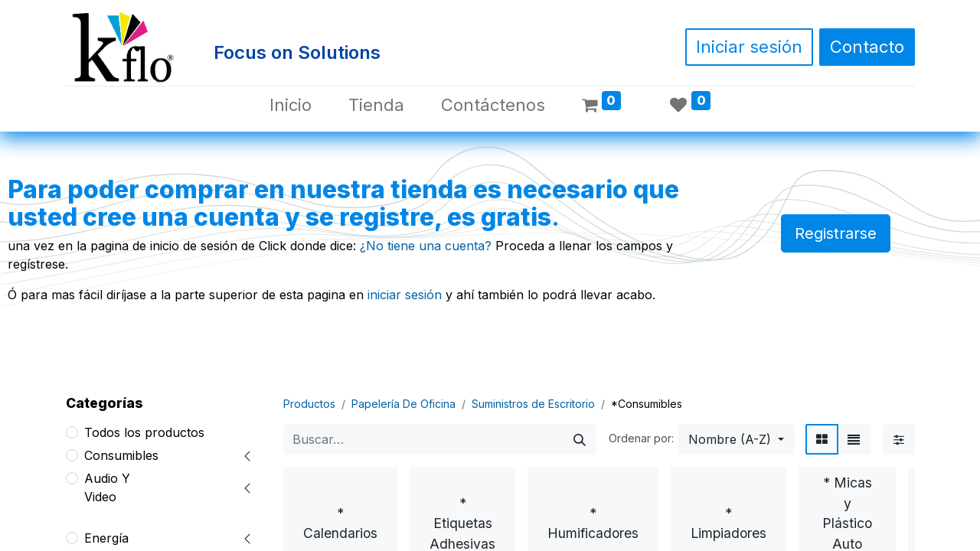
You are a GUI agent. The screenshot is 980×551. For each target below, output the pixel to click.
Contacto (867, 47)
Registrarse (836, 233)
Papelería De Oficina (403, 404)
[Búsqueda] (580, 439)
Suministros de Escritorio (533, 404)
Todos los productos (144, 432)
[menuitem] (291, 105)
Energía (106, 538)
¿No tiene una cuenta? (426, 246)
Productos (309, 404)
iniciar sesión (405, 295)
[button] (736, 439)
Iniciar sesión (749, 47)
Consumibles (121, 455)
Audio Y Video (107, 487)
